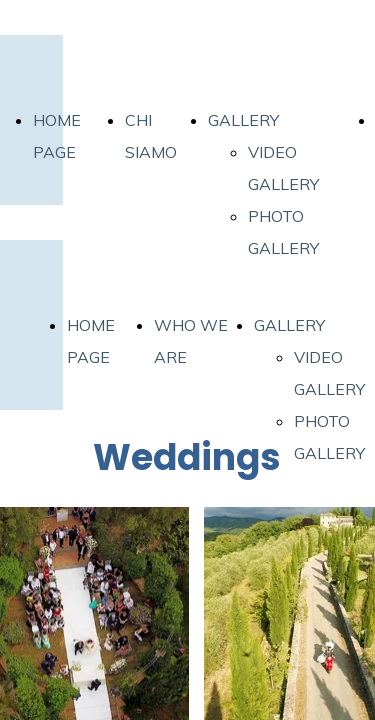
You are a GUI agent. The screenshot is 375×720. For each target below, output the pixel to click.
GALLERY (243, 120)
